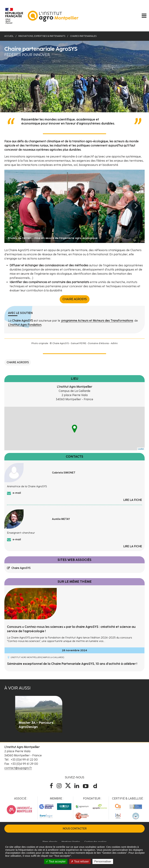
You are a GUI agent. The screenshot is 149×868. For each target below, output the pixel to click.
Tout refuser (80, 861)
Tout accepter (56, 861)
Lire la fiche (133, 500)
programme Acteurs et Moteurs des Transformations (97, 321)
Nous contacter (75, 829)
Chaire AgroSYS (75, 299)
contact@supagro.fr (18, 768)
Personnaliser (103, 861)
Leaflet (141, 449)
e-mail (17, 493)
